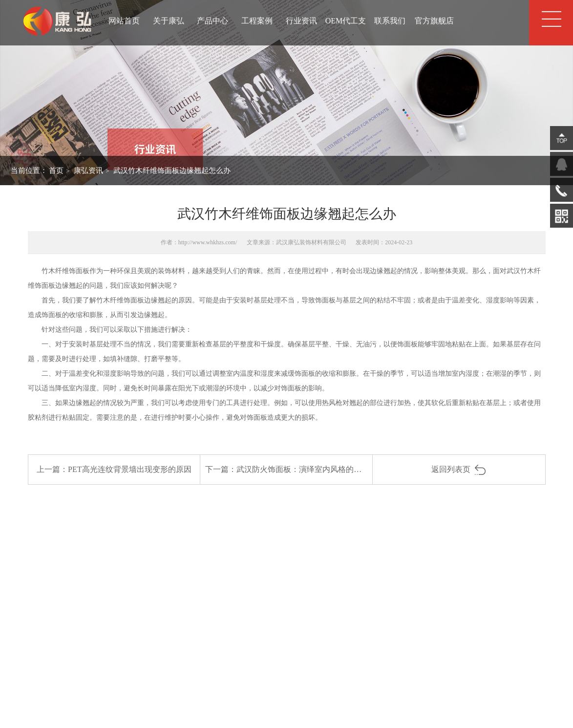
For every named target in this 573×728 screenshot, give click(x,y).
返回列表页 (459, 469)
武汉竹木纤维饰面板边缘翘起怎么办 (172, 171)
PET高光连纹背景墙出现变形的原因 (129, 469)
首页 (56, 171)
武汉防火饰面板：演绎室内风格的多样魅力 (311, 469)
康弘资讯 (88, 171)
